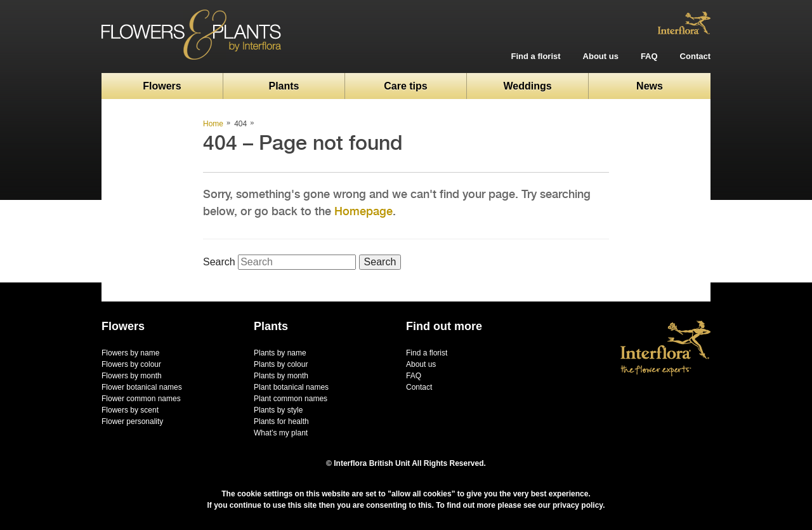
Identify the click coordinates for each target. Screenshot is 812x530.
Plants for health (281, 421)
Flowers (162, 86)
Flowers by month (132, 376)
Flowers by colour (131, 364)
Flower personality (132, 421)
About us (601, 56)
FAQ (649, 56)
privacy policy (578, 505)
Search (219, 262)
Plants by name (280, 353)
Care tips (405, 86)
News (650, 86)
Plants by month (281, 376)
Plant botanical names (291, 387)
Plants (284, 86)
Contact (695, 56)
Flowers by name (130, 353)
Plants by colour (281, 364)
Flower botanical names (142, 387)
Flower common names (141, 399)
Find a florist (536, 56)
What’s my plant (281, 433)
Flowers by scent (130, 410)
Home (213, 124)
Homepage (363, 211)
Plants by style (278, 410)
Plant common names (291, 399)
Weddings (527, 86)
